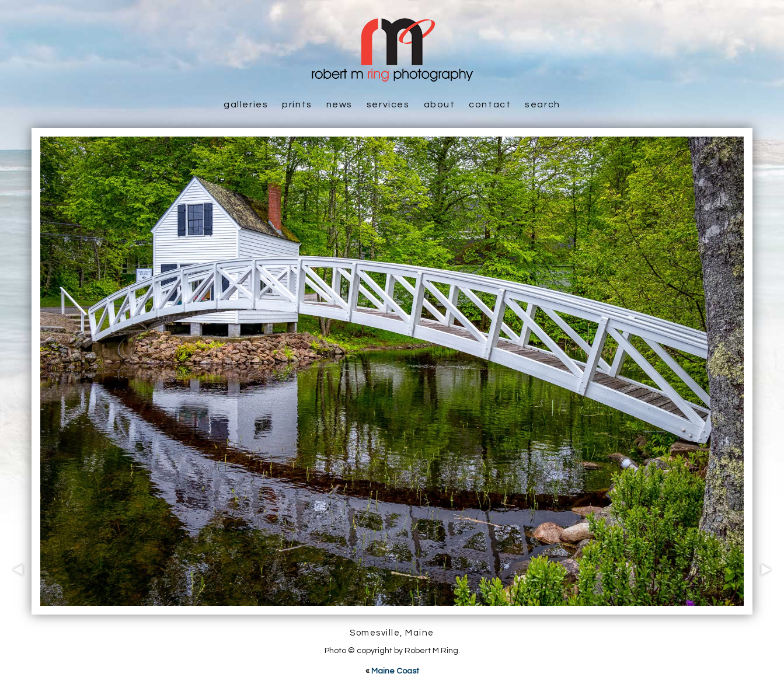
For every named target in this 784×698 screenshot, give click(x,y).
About (440, 104)
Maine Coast (395, 671)
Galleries (246, 104)
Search (543, 104)
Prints (297, 104)
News (339, 104)
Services (388, 104)
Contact (490, 104)
